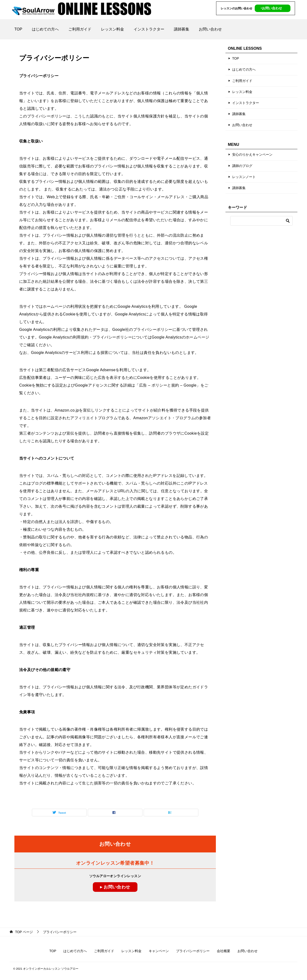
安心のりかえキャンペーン (252, 154)
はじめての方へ (45, 29)
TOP (18, 29)
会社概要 (224, 951)
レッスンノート (244, 177)
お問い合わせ (210, 29)
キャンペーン (159, 951)
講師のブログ (242, 166)
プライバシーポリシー (193, 951)
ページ (24, 932)
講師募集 (182, 29)
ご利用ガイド (80, 29)
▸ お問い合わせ (115, 887)
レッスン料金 (112, 29)
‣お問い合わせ (271, 8)
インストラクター (149, 29)
